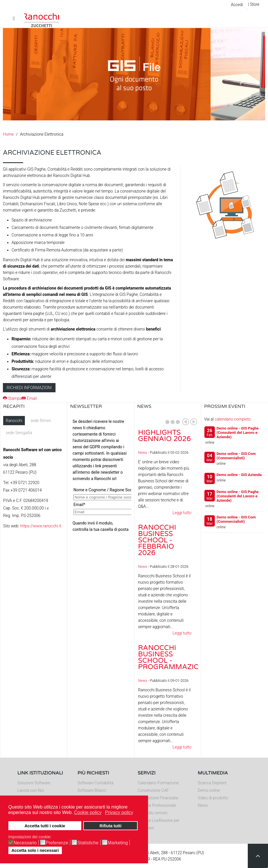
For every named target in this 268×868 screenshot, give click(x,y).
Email (29, 398)
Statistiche (88, 843)
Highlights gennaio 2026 (165, 436)
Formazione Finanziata (158, 798)
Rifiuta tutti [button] (110, 826)
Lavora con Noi (31, 790)
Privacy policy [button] (119, 812)
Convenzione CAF (153, 790)
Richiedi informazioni (29, 388)
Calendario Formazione (158, 783)
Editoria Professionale (157, 805)
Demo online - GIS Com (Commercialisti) (236, 456)
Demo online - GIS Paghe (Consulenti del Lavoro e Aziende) (238, 433)
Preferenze (57, 843)
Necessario (25, 843)
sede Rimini (41, 421)
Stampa (12, 398)
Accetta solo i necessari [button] (35, 850)
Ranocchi (14, 421)
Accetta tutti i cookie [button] (45, 826)
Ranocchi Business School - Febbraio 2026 (157, 540)
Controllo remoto (153, 813)
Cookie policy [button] (88, 812)
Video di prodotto (213, 798)
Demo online (209, 790)
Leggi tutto (182, 513)
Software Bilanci (92, 790)
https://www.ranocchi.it (41, 526)
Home (8, 134)
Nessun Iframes (101, 474)
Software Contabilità (95, 783)
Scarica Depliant (212, 783)
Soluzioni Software (34, 783)
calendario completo (233, 419)
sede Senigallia (19, 433)
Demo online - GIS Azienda (239, 475)
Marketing (118, 843)
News (143, 452)
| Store (254, 4)
